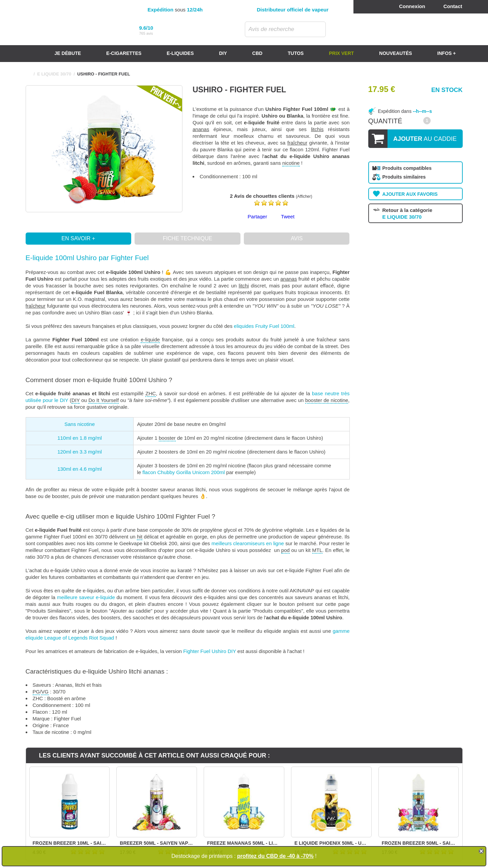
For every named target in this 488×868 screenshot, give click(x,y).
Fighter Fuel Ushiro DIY (209, 651)
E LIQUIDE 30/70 (54, 74)
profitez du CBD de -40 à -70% (275, 856)
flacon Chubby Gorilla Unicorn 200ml (183, 472)
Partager (257, 216)
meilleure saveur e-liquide (86, 597)
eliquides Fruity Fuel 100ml (264, 326)
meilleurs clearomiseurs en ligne (248, 543)
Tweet (288, 216)
